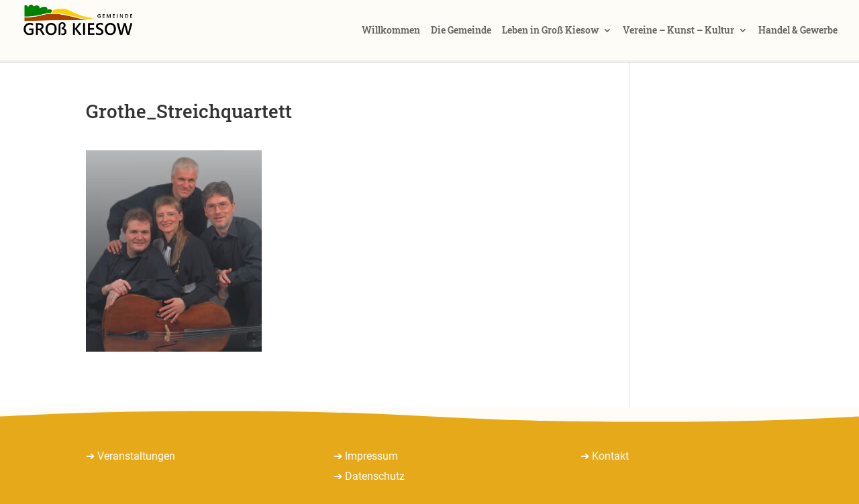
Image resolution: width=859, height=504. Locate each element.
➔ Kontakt (605, 456)
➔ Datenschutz (369, 476)
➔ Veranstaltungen (131, 456)
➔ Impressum (366, 456)
